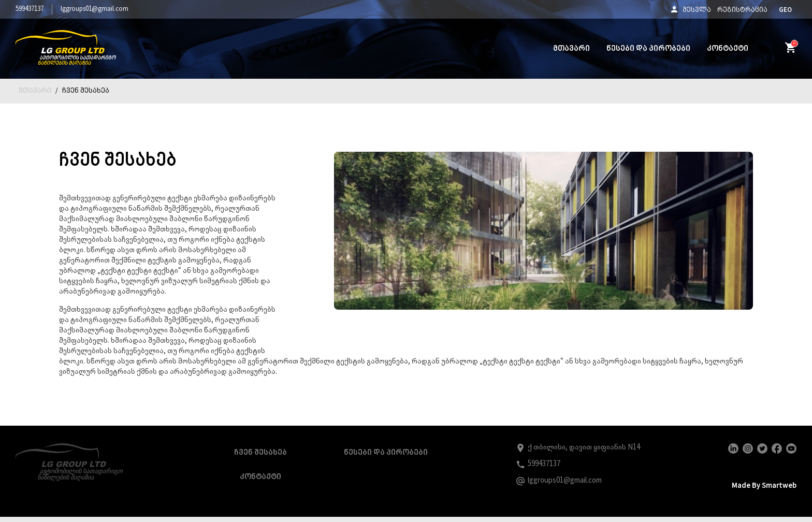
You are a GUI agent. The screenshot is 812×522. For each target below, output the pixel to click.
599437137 (30, 9)
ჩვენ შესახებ (86, 91)
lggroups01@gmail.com (95, 9)
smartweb (776, 496)
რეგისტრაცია (742, 10)
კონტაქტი (728, 49)
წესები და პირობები (648, 49)
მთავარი (571, 49)
